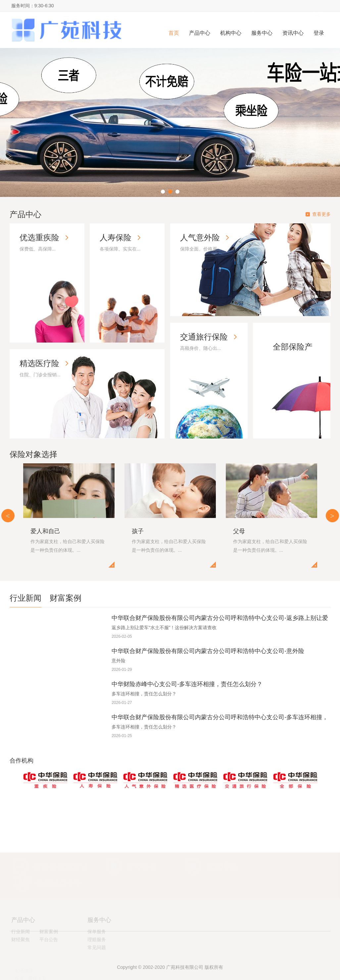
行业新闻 (25, 598)
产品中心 (200, 33)
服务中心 (262, 33)
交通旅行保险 (204, 337)
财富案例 (66, 598)
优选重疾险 (39, 237)
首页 (174, 33)
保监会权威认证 (61, 860)
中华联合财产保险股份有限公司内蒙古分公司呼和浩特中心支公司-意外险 (208, 651)
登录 (319, 33)
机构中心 (231, 33)
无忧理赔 (221, 860)
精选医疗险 (39, 363)
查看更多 (321, 214)
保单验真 (142, 860)
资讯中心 (293, 33)
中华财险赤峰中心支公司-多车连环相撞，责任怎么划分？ (187, 684)
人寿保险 (116, 237)
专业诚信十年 (59, 877)
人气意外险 (200, 237)
